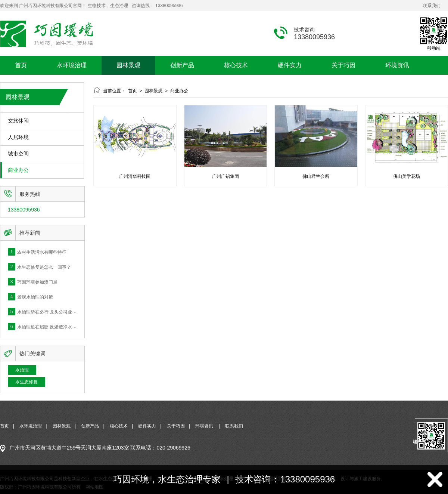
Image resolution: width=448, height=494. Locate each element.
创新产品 (182, 65)
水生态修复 (27, 382)
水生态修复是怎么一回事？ (44, 267)
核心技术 (236, 65)
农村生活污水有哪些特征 (42, 252)
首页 (21, 65)
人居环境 (18, 137)
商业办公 (18, 170)
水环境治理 (72, 65)
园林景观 (128, 65)
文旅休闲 (18, 121)
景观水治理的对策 (35, 297)
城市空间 (18, 154)
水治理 (22, 370)
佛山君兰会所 (316, 176)
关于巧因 (343, 65)
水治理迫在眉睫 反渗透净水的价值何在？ (58, 327)
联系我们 (432, 6)
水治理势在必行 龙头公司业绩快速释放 (56, 312)
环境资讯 (397, 65)
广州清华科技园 (135, 176)
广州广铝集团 (225, 176)
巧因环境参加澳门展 (37, 282)
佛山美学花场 (407, 176)
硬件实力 (290, 65)
